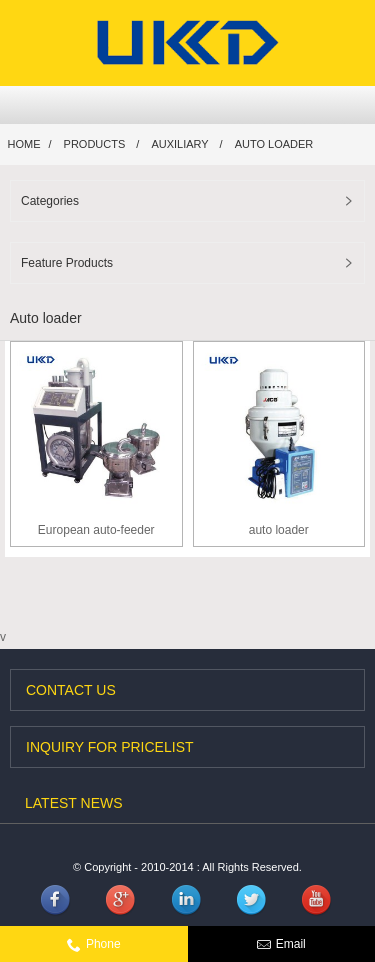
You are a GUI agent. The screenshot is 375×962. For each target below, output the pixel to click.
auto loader (279, 530)
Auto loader (274, 144)
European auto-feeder (96, 530)
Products (95, 144)
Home (24, 144)
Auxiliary (179, 144)
